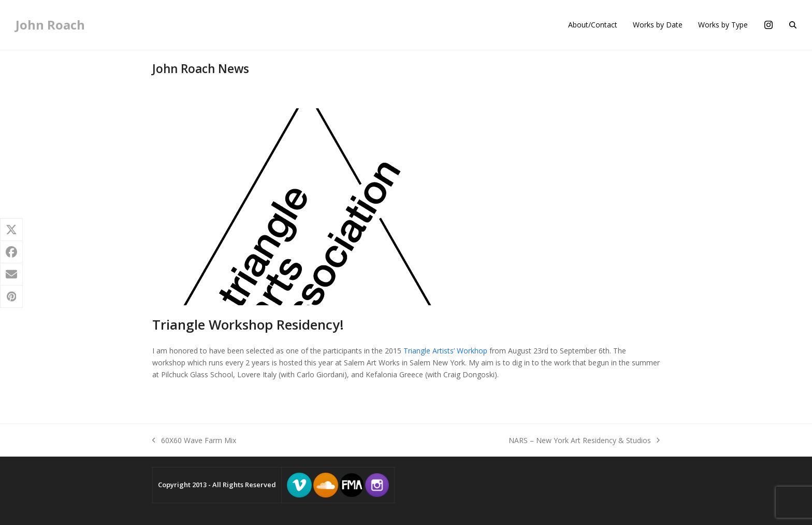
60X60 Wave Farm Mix (194, 441)
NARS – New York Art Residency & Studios (584, 441)
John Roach (50, 25)
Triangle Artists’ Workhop (445, 351)
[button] (793, 25)
